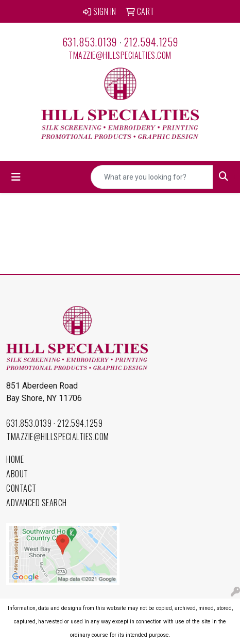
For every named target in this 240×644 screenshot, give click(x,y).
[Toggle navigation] (16, 177)
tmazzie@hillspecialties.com (120, 55)
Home (15, 459)
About (17, 474)
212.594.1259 (151, 42)
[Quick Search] (152, 177)
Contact (21, 488)
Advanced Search (37, 503)
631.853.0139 (90, 42)
